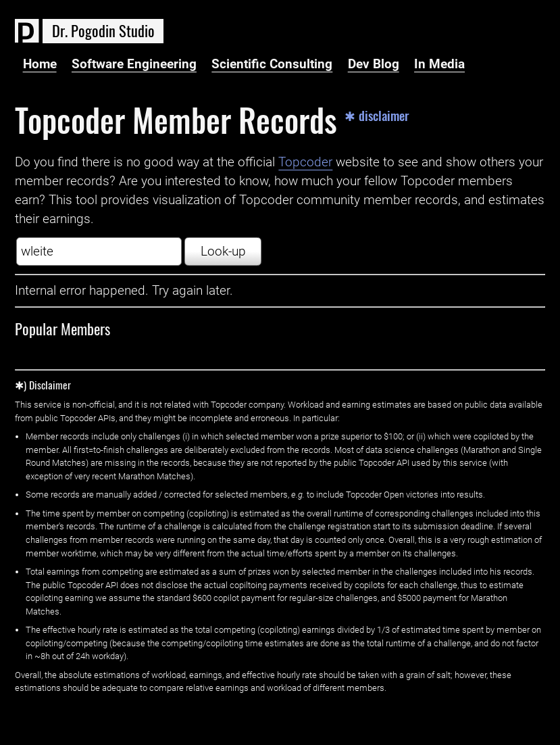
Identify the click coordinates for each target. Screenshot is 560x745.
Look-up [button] (223, 251)
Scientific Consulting (272, 64)
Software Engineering (134, 64)
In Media (439, 64)
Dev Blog (374, 64)
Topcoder (305, 162)
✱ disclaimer (377, 116)
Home (40, 64)
